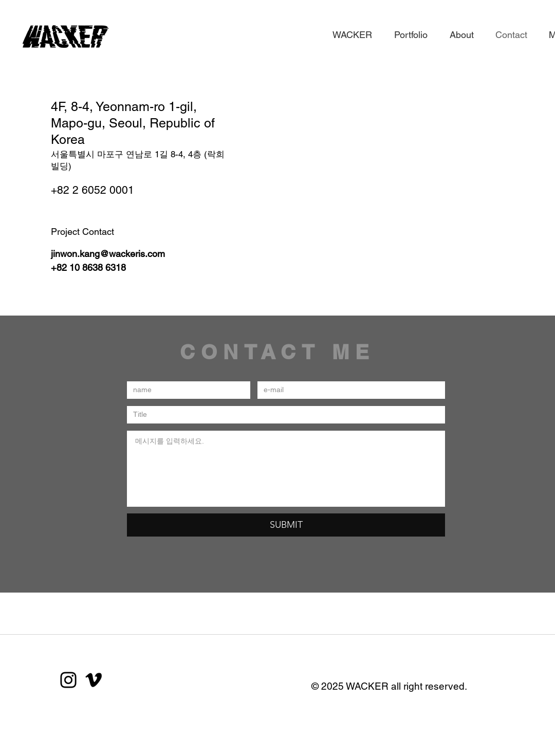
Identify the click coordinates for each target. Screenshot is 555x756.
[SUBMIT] (286, 525)
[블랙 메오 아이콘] (94, 680)
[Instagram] (68, 680)
